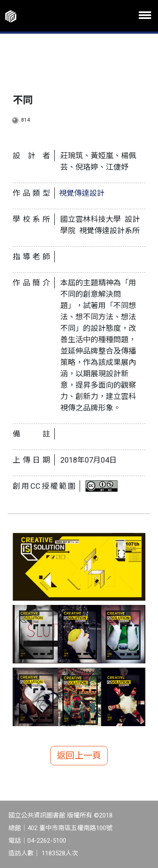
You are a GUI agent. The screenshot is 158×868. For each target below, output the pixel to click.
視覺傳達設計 (82, 193)
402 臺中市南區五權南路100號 (70, 828)
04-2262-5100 (47, 841)
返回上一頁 (79, 756)
